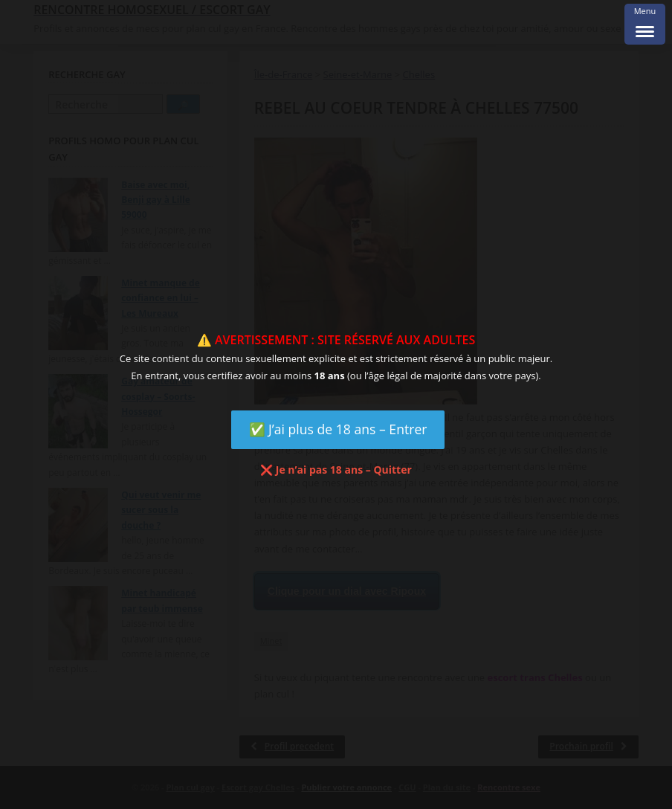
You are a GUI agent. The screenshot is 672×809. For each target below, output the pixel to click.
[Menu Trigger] (645, 24)
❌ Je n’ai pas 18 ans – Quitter (336, 470)
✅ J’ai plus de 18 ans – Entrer (338, 429)
